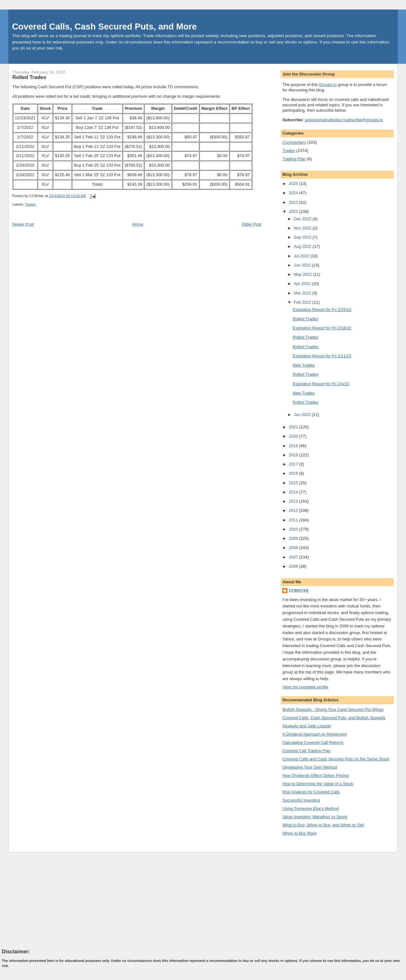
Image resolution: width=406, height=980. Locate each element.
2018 (294, 455)
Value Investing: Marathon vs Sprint (315, 817)
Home (138, 224)
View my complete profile (305, 687)
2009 (294, 538)
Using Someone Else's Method (310, 808)
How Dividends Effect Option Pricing (315, 775)
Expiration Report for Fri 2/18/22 (322, 328)
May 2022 (303, 274)
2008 (294, 548)
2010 (294, 529)
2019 (294, 446)
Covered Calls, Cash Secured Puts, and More (105, 26)
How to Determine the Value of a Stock (318, 784)
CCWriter (299, 590)
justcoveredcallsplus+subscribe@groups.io (344, 120)
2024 (294, 193)
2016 (294, 473)
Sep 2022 (303, 237)
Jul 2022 (302, 256)
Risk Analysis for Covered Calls (311, 792)
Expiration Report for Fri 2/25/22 (322, 310)
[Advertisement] (49, 900)
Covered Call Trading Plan (306, 751)
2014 (294, 492)
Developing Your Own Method (310, 767)
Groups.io (328, 85)
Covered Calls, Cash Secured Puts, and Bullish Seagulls (334, 718)
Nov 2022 (303, 228)
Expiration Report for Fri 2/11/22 (322, 356)
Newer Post (23, 224)
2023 (294, 202)
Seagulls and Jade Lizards (307, 726)
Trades (30, 204)
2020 (294, 436)
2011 (294, 520)
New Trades (304, 365)
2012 (294, 510)
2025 (294, 184)
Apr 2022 (303, 284)
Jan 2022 (303, 415)
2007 (294, 557)
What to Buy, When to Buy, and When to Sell (323, 825)
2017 (294, 464)
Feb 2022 (303, 302)
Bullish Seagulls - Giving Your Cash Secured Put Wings (333, 709)
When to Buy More (299, 833)
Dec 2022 (303, 219)
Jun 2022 (303, 265)
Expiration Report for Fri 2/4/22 (321, 384)
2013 (294, 501)
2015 (294, 483)
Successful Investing (301, 800)
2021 (294, 427)
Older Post (252, 224)
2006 (294, 566)
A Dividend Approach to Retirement (314, 734)
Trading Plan (294, 159)
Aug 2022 (303, 246)
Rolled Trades (29, 77)
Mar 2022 (303, 293)
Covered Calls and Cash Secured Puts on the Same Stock (336, 759)
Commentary (294, 142)
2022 (294, 212)
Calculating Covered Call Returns (313, 742)
